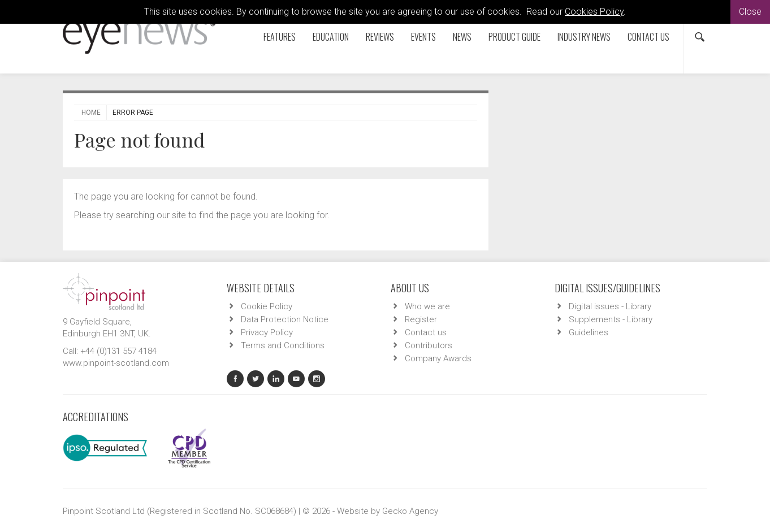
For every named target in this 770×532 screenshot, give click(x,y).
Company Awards (438, 358)
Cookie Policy (267, 306)
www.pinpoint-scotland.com (116, 363)
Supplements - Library (611, 319)
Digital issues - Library (610, 306)
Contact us (648, 37)
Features (280, 37)
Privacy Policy (267, 332)
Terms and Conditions (283, 345)
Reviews (380, 37)
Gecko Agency (410, 511)
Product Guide (514, 37)
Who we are (427, 306)
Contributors (429, 345)
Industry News (584, 37)
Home (91, 113)
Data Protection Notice (285, 319)
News (462, 37)
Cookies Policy (594, 12)
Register (421, 319)
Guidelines (589, 332)
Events (423, 37)
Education (331, 37)
